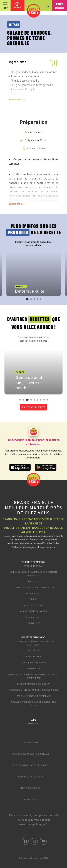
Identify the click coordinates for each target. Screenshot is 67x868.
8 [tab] (45, 401)
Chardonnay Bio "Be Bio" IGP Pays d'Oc (34, 587)
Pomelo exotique (34, 605)
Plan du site (31, 799)
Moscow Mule (34, 656)
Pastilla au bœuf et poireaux (33, 696)
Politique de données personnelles (31, 754)
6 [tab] (39, 401)
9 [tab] (48, 401)
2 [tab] (32, 300)
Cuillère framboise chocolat (33, 684)
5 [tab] (42, 300)
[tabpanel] (34, 274)
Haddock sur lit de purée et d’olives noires (34, 690)
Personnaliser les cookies (31, 777)
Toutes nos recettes (33, 407)
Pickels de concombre (34, 663)
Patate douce (33, 593)
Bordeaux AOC (33, 617)
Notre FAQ (34, 723)
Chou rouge (34, 623)
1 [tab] (28, 300)
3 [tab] (35, 300)
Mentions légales (31, 788)
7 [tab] (42, 401)
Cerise (33, 599)
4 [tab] (39, 300)
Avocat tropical (33, 566)
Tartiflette (34, 668)
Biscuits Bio (34, 581)
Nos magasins (31, 742)
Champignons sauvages (33, 611)
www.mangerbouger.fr (33, 824)
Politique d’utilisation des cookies (31, 765)
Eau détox (34, 651)
